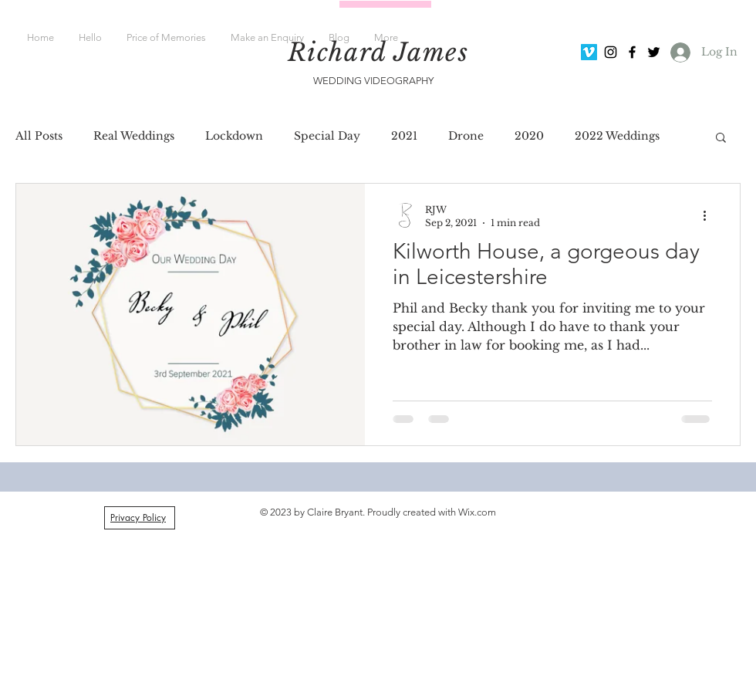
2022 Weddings (617, 136)
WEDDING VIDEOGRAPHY (375, 81)
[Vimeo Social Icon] (589, 52)
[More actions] (710, 215)
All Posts (39, 136)
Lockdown (234, 136)
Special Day (327, 136)
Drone (466, 136)
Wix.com (477, 512)
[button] (721, 139)
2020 (529, 136)
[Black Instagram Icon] (611, 52)
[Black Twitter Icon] (654, 52)
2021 (404, 136)
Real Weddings (134, 136)
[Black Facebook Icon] (632, 52)
